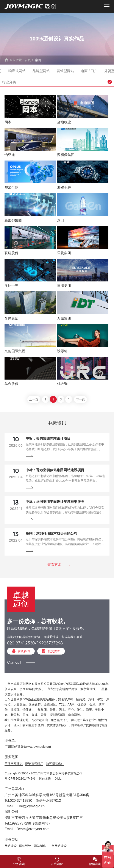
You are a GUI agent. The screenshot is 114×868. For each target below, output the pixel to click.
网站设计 (25, 846)
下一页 (80, 400)
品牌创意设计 (55, 763)
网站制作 (40, 846)
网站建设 (11, 846)
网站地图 (45, 778)
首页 (28, 60)
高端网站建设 (14, 763)
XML (58, 778)
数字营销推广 (34, 763)
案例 (38, 60)
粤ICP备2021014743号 (20, 778)
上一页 (34, 400)
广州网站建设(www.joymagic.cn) (28, 747)
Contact (14, 662)
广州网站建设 (58, 846)
